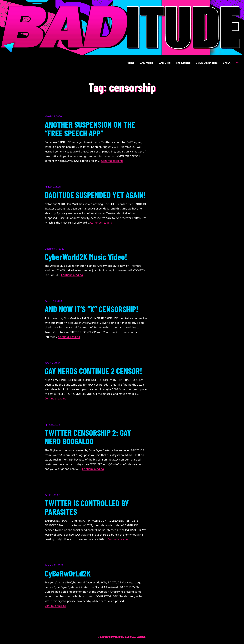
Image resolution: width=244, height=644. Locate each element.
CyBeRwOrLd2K (68, 573)
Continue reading (112, 161)
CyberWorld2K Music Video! (86, 257)
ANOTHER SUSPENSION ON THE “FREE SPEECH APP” (90, 128)
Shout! (227, 63)
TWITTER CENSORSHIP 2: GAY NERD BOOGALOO (88, 437)
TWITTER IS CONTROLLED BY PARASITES (87, 507)
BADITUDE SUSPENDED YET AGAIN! (95, 195)
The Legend (183, 63)
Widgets (238, 65)
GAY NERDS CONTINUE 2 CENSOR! (93, 371)
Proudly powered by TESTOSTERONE (122, 637)
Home (131, 63)
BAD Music (146, 63)
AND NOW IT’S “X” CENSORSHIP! (92, 309)
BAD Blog (165, 63)
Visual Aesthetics (207, 63)
